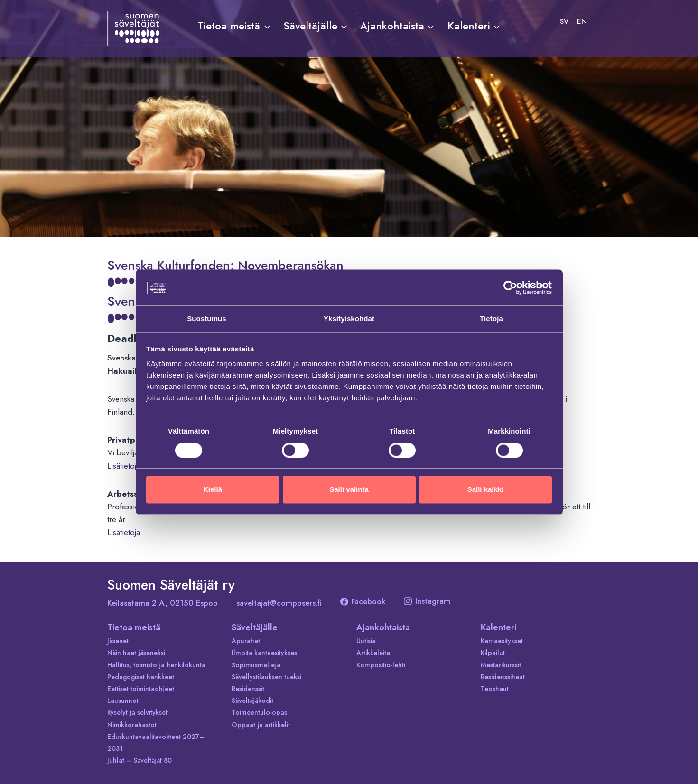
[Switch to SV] (564, 21)
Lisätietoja (124, 466)
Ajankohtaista (383, 627)
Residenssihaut (503, 677)
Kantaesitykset (502, 641)
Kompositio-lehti (381, 665)
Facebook (363, 601)
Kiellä (213, 490)
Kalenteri (498, 627)
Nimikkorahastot (132, 725)
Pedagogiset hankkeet (141, 677)
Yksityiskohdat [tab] (349, 318)
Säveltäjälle (255, 627)
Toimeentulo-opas (259, 712)
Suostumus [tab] (207, 318)
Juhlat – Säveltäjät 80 (140, 760)
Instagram (427, 601)
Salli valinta (349, 490)
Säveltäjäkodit (252, 701)
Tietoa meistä (134, 627)
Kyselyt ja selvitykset (137, 712)
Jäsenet (118, 641)
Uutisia (366, 641)
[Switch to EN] (582, 21)
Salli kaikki (486, 490)
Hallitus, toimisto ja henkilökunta (156, 665)
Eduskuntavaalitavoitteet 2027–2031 (156, 742)
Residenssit (248, 689)
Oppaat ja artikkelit (261, 725)
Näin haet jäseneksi (136, 653)
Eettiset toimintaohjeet (141, 689)
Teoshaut (495, 689)
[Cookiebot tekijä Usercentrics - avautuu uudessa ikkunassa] (510, 287)
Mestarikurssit (501, 665)
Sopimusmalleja (256, 665)
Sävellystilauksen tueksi (266, 677)
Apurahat (246, 641)
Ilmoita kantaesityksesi (265, 653)
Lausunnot (123, 701)
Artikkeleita (373, 653)
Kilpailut (493, 653)
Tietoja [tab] (491, 318)
